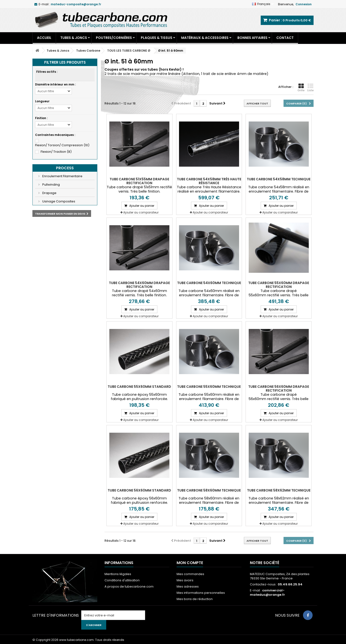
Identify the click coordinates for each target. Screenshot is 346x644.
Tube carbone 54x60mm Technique (209, 283)
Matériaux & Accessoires (205, 38)
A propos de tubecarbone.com (129, 586)
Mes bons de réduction (195, 599)
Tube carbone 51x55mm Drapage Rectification (139, 181)
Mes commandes (190, 574)
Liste (310, 88)
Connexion (304, 4)
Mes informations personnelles (201, 593)
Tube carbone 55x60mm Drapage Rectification (279, 285)
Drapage (49, 193)
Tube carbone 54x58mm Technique (279, 179)
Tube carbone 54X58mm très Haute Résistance (209, 181)
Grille (301, 88)
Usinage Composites (58, 201)
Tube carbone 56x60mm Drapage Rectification (279, 389)
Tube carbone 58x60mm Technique (209, 490)
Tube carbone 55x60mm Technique (209, 387)
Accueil (44, 38)
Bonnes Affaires (252, 38)
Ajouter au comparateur (141, 212)
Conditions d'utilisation (122, 580)
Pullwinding (51, 185)
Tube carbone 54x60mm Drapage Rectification (139, 285)
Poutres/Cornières (114, 38)
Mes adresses (188, 586)
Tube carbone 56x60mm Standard (139, 490)
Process (65, 168)
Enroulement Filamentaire (62, 176)
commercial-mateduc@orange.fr (267, 592)
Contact (285, 38)
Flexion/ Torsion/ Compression (62, 145)
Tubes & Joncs (74, 38)
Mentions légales (118, 574)
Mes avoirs (185, 580)
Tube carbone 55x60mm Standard (139, 387)
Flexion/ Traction (56, 152)
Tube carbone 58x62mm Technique (279, 490)
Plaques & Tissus (157, 38)
